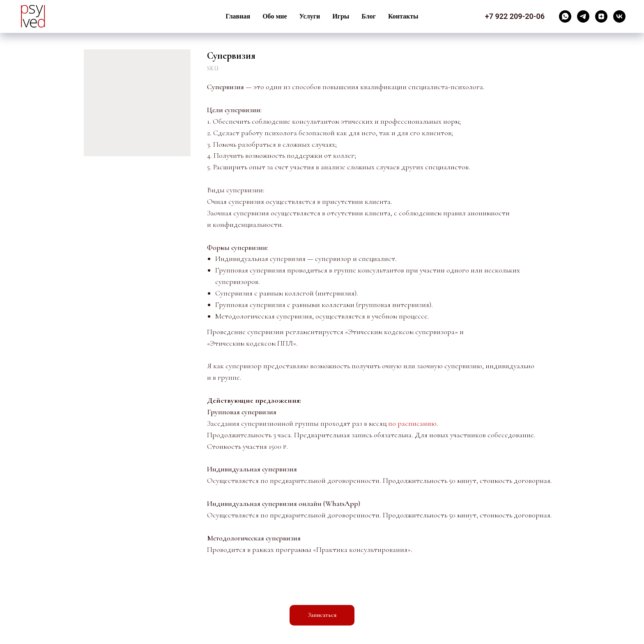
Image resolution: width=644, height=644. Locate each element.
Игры (341, 16)
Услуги (310, 16)
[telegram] (583, 16)
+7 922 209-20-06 (515, 16)
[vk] (619, 16)
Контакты (403, 16)
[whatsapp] (565, 16)
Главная (238, 16)
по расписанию (412, 423)
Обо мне (275, 16)
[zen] (601, 16)
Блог (369, 16)
